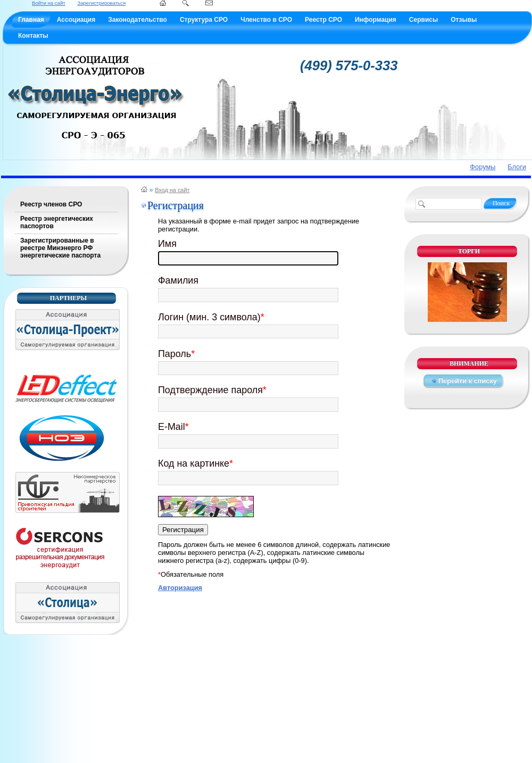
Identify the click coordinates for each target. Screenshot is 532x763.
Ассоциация (76, 20)
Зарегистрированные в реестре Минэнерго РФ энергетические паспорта (60, 248)
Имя (167, 244)
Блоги (517, 167)
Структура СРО (204, 20)
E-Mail (173, 427)
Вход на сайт (172, 190)
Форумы (483, 167)
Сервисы (423, 20)
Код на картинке (196, 463)
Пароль (176, 354)
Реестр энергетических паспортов (57, 222)
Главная (31, 20)
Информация (376, 20)
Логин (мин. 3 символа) (211, 317)
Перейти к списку (468, 381)
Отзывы (464, 20)
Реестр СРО (323, 20)
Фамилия (178, 280)
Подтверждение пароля (212, 390)
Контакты (33, 36)
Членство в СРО (266, 20)
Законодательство (138, 20)
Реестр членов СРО (51, 204)
